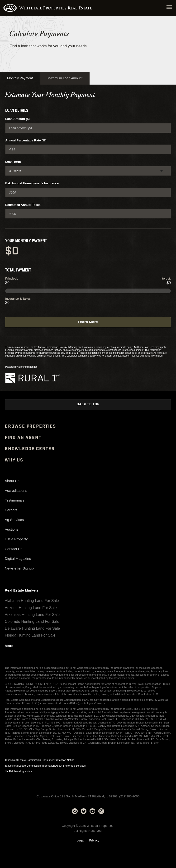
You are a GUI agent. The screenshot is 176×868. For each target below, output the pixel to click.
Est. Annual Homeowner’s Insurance (32, 183)
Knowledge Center (30, 449)
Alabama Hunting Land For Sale (32, 601)
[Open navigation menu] (169, 8)
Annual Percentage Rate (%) (26, 140)
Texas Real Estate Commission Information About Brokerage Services (45, 766)
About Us (12, 481)
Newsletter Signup (19, 568)
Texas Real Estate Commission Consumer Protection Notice (40, 760)
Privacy (94, 840)
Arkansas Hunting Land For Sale (32, 615)
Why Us (14, 460)
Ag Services (14, 520)
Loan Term (13, 162)
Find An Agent (23, 438)
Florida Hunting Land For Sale (30, 635)
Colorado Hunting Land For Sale (32, 622)
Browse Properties (30, 426)
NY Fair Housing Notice (18, 771)
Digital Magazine (18, 558)
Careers (11, 510)
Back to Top (88, 404)
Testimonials (15, 500)
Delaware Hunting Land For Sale (32, 628)
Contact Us (14, 549)
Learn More (88, 322)
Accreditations (16, 491)
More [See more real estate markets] (9, 646)
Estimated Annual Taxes (23, 205)
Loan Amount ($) (17, 119)
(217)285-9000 (129, 796)
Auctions (12, 529)
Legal (81, 840)
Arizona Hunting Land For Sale (31, 608)
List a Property (16, 539)
